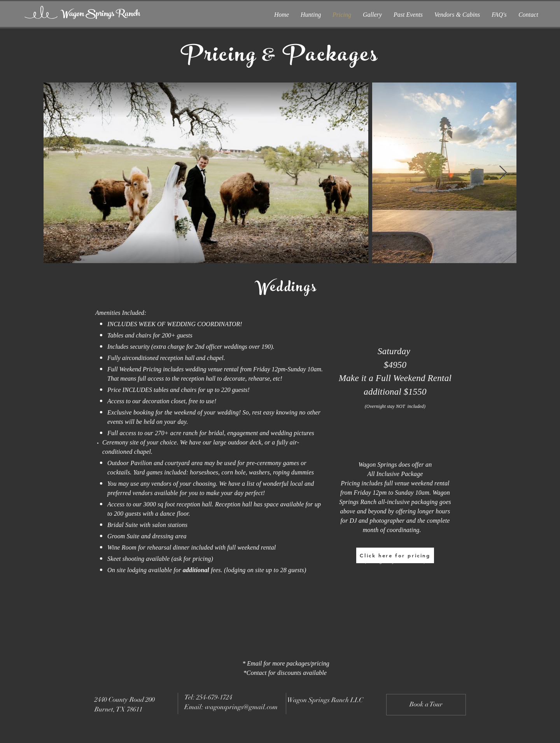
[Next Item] (503, 173)
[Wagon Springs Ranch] (100, 14)
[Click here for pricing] (395, 555)
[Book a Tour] (426, 705)
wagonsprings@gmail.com (241, 707)
